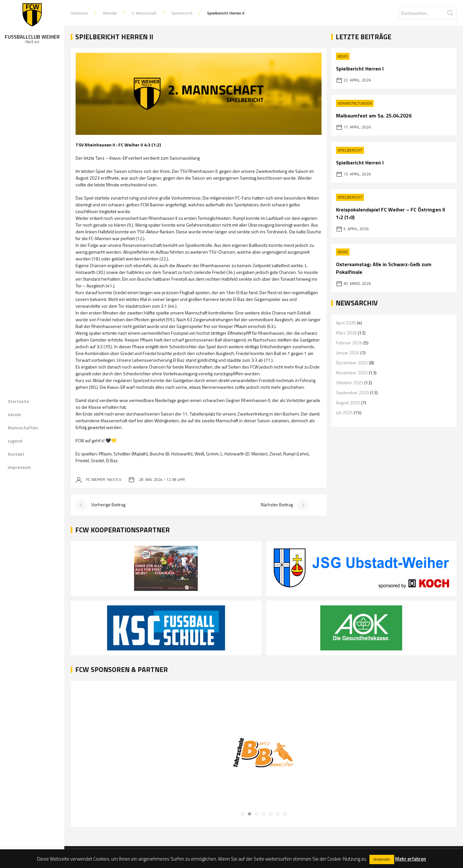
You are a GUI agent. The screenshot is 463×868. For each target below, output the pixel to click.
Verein (14, 414)
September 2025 (353, 392)
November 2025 (352, 373)
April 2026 (346, 323)
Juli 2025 (344, 412)
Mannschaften (23, 428)
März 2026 (346, 333)
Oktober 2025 (350, 383)
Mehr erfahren (411, 859)
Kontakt (16, 454)
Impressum (19, 467)
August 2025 (348, 402)
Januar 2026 (348, 353)
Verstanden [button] (382, 859)
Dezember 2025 (352, 363)
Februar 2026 (349, 343)
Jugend (15, 441)
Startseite (18, 401)
